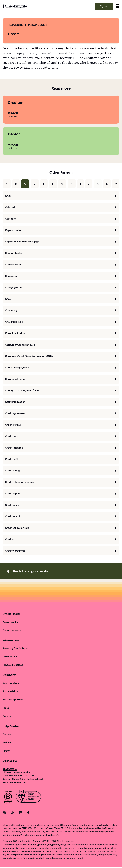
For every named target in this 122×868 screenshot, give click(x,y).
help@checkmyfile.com (14, 782)
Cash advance (61, 265)
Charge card (61, 276)
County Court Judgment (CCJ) (61, 390)
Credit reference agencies (61, 482)
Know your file (11, 622)
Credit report (61, 493)
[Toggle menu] (118, 6)
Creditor (61, 539)
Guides (7, 734)
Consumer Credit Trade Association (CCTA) (61, 356)
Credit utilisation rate (61, 528)
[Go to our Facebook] (29, 813)
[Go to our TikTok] (12, 813)
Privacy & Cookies (13, 665)
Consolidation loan (61, 333)
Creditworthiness (61, 551)
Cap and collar (61, 230)
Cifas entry (61, 310)
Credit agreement (61, 413)
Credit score (61, 505)
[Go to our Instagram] (4, 813)
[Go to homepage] (15, 6)
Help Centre (16, 25)
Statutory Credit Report (16, 648)
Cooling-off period (61, 379)
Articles (7, 742)
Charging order (61, 287)
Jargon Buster (38, 25)
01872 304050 (10, 769)
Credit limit (61, 459)
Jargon (6, 751)
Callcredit (61, 207)
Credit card (61, 436)
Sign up (104, 6)
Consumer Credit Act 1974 (61, 345)
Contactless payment (61, 368)
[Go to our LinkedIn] (21, 813)
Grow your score (12, 630)
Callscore (61, 219)
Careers (7, 716)
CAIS (61, 196)
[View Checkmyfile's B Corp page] (8, 798)
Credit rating (61, 471)
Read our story (11, 683)
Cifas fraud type (61, 322)
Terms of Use (10, 657)
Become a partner (13, 700)
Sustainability (10, 691)
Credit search (61, 516)
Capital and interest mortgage (61, 242)
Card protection (61, 253)
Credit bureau (61, 425)
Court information (61, 402)
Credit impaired (61, 448)
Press (6, 708)
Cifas (61, 299)
